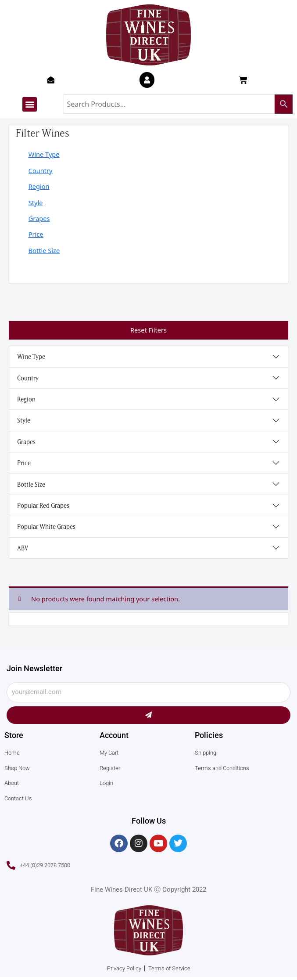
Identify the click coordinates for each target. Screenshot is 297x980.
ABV (23, 548)
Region (39, 186)
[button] (30, 104)
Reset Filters (148, 330)
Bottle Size (44, 250)
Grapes (39, 218)
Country (41, 170)
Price (36, 234)
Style (36, 203)
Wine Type (44, 154)
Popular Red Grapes (43, 505)
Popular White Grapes (46, 526)
